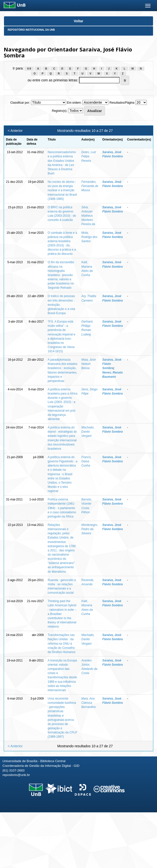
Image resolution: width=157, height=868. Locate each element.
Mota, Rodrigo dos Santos (90, 237)
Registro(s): (60, 111)
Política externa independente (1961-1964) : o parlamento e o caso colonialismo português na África (62, 508)
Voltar (79, 21)
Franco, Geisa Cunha (87, 461)
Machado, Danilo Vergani (88, 432)
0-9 (29, 69)
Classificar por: (20, 103)
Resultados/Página (122, 103)
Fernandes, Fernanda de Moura (90, 186)
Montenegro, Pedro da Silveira (90, 529)
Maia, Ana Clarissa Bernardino (89, 703)
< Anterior (15, 131)
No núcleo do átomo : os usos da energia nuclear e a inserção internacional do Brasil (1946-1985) (62, 190)
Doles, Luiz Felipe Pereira (89, 156)
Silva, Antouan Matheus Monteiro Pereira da (88, 216)
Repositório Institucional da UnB (31, 30)
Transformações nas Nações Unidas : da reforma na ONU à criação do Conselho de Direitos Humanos (61, 644)
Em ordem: (74, 103)
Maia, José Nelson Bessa (89, 364)
